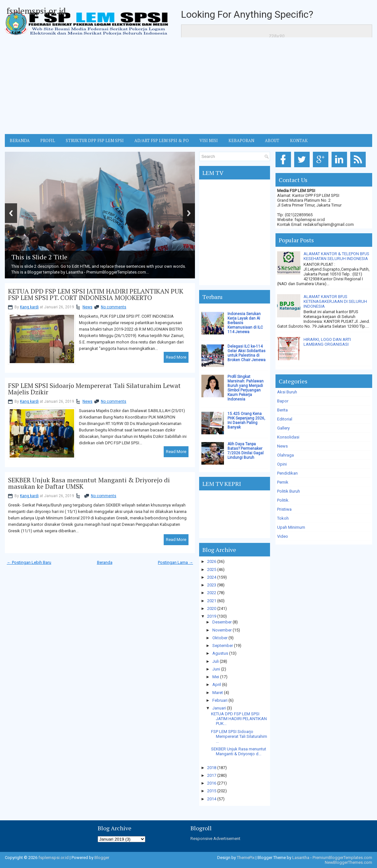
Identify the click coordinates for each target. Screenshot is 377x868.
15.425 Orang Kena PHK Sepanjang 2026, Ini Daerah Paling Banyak (246, 420)
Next (189, 213)
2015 (212, 791)
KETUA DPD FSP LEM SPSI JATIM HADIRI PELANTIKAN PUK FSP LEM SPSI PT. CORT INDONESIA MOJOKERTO (96, 294)
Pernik (283, 482)
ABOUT (272, 140)
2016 (212, 783)
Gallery (283, 428)
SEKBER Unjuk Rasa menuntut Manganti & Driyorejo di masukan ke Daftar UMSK (89, 483)
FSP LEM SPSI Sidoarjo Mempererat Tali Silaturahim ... (239, 736)
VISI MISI (209, 140)
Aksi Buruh (287, 392)
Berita (282, 410)
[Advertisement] (188, 86)
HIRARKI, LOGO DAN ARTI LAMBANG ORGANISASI (327, 342)
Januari (219, 708)
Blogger (102, 858)
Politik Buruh (289, 491)
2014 (212, 799)
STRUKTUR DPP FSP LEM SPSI (95, 140)
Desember (222, 622)
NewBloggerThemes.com (348, 862)
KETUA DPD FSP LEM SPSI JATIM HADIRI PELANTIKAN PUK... (239, 719)
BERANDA (20, 140)
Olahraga (285, 455)
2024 (212, 577)
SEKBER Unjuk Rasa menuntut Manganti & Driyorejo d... (239, 751)
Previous (11, 213)
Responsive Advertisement (215, 839)
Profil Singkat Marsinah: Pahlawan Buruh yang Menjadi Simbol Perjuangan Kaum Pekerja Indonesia (246, 388)
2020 (212, 608)
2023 (212, 585)
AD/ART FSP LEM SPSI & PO (162, 140)
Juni (216, 669)
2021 (212, 601)
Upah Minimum (291, 527)
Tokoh (283, 518)
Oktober (220, 638)
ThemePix (246, 858)
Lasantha (301, 858)
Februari (220, 700)
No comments (114, 307)
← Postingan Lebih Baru (29, 562)
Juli (216, 661)
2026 (212, 561)
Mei (216, 677)
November (222, 630)
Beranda (105, 562)
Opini (282, 464)
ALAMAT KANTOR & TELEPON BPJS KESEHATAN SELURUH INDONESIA (336, 256)
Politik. (283, 500)
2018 (212, 768)
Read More (176, 357)
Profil (48, 140)
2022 (212, 593)
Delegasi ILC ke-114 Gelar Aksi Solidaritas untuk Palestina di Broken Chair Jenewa (247, 353)
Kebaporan (241, 140)
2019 (212, 616)
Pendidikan (287, 473)
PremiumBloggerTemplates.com (342, 858)
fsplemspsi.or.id (36, 11)
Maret (218, 693)
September (223, 646)
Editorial (285, 419)
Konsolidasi (288, 437)
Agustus (220, 653)
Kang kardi (29, 307)
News (87, 307)
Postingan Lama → (175, 562)
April (217, 685)
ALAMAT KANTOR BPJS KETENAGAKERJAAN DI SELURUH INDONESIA (335, 301)
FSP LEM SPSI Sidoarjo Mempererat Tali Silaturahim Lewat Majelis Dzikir (94, 389)
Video (283, 536)
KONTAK (299, 140)
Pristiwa (284, 509)
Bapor (283, 401)
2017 (212, 775)
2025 (212, 569)
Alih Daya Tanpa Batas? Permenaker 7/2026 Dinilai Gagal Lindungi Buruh (246, 451)
